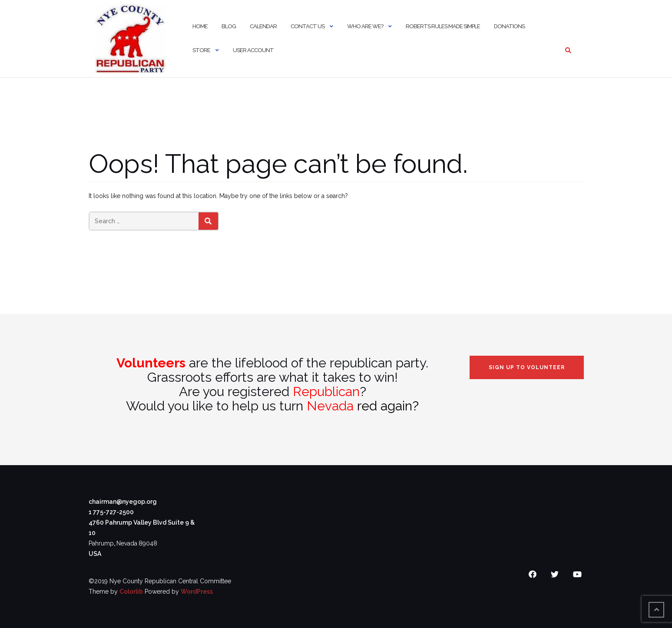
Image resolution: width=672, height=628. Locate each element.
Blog (229, 26)
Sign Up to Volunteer (527, 367)
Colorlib (131, 592)
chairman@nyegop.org (123, 502)
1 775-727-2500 (111, 512)
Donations (509, 26)
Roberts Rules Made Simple (443, 26)
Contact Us (308, 26)
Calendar (263, 26)
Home (200, 26)
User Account (253, 50)
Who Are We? (365, 26)
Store (201, 50)
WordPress (197, 592)
